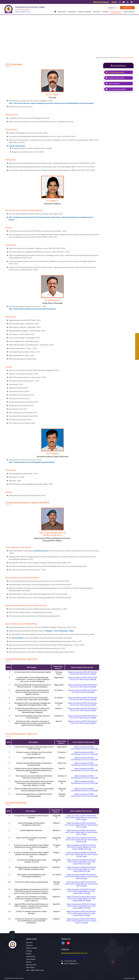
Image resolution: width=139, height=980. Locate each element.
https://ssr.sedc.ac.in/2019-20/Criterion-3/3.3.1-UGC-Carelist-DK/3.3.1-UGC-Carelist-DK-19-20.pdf (82, 884)
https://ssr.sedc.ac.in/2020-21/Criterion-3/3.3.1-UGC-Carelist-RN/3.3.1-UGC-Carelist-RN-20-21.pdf (82, 854)
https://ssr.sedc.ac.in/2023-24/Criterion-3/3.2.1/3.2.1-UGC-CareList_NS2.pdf (83, 686)
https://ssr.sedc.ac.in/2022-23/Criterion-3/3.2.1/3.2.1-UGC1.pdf (84, 748)
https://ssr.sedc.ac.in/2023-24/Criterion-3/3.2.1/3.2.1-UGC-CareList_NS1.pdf (83, 678)
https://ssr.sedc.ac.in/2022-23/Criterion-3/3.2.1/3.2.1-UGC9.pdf (84, 795)
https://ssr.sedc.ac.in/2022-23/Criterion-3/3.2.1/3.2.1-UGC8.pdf (84, 790)
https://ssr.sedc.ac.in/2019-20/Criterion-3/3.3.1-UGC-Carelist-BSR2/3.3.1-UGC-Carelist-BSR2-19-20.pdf (82, 899)
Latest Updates (129, 12)
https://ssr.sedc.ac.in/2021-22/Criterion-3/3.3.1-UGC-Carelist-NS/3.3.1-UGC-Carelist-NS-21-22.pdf (82, 818)
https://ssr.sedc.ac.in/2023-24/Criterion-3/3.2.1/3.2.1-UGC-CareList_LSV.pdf (83, 704)
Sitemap (29, 962)
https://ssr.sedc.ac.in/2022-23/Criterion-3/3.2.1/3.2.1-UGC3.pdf (84, 759)
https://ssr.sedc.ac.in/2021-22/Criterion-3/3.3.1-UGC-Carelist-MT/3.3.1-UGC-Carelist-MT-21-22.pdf (81, 825)
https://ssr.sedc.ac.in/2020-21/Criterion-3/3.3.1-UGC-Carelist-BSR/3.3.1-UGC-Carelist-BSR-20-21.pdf (82, 869)
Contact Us (112, 8)
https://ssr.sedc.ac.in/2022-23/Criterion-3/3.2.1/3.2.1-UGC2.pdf (84, 753)
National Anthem (31, 965)
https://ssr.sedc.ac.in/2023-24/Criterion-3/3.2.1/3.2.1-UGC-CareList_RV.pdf (83, 722)
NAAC (114, 2)
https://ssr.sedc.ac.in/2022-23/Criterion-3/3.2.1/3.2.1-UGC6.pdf (84, 777)
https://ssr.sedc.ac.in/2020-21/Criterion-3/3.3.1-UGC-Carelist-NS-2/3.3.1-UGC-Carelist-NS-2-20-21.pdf (82, 862)
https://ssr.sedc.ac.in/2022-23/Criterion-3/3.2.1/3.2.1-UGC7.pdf (84, 782)
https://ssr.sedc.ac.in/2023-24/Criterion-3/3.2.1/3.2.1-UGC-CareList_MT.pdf (83, 709)
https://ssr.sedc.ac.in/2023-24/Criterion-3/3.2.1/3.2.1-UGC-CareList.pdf (83, 691)
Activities (97, 12)
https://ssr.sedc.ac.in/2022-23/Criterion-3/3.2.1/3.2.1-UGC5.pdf (84, 769)
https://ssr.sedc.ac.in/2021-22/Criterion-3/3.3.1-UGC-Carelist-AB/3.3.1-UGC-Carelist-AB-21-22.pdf (81, 832)
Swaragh (132, 978)
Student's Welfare (85, 12)
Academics (72, 12)
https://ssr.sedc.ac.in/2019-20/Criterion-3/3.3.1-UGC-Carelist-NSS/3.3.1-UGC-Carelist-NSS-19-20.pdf (82, 876)
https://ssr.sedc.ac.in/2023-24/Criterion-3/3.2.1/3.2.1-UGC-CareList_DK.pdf (83, 673)
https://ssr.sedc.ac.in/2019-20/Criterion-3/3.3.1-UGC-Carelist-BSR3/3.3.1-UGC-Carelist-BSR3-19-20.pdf (82, 906)
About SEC (62, 12)
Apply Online (127, 8)
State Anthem (30, 967)
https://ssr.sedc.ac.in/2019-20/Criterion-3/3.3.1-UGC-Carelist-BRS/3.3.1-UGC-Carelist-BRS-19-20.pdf (82, 891)
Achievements (116, 12)
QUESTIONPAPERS (137, 346)
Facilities (105, 12)
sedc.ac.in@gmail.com (70, 963)
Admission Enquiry (101, 2)
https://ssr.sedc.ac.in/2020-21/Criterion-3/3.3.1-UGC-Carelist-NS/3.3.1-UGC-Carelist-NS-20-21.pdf (82, 840)
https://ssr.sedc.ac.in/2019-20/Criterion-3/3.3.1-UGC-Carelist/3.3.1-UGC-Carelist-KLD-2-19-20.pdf (82, 921)
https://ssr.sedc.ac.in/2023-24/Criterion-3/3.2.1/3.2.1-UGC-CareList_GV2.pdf (83, 699)
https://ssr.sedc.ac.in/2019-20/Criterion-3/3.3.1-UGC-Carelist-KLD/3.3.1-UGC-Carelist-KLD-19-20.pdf (82, 913)
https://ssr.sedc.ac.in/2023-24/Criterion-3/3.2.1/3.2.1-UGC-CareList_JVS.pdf (83, 717)
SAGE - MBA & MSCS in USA (35, 970)
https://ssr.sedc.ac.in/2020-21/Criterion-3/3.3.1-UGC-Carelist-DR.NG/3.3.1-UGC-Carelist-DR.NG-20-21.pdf (81, 847)
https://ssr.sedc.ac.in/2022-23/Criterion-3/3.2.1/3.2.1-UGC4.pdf (84, 764)
